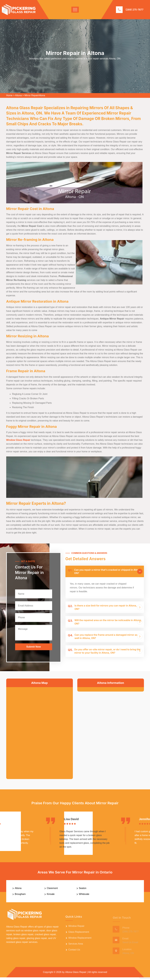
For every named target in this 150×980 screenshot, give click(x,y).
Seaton (83, 891)
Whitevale (84, 897)
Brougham (20, 897)
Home (9, 95)
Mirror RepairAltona (35, 95)
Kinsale (51, 897)
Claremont (52, 891)
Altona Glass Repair (76, 975)
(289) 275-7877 (134, 10)
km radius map (40, 731)
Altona (18, 95)
